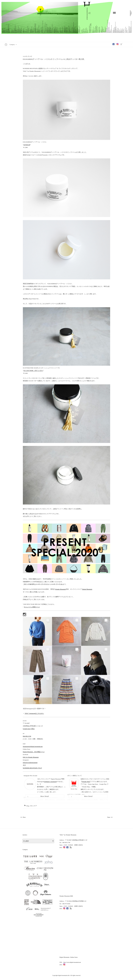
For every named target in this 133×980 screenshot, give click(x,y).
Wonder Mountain (60, 589)
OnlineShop (122, 44)
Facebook (114, 44)
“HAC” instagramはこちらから (34, 713)
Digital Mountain (87, 589)
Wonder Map (86, 782)
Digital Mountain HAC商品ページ (34, 752)
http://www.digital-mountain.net (72, 962)
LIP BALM (27, 145)
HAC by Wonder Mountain (31, 757)
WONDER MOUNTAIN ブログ (32, 768)
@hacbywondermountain (30, 762)
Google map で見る (29, 729)
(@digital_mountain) (50, 782)
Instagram (118, 44)
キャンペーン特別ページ (32, 607)
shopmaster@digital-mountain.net (33, 746)
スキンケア (33, 806)
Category (13, 44)
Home (6, 44)
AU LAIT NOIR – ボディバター (33, 370)
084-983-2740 (27, 736)
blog (28, 806)
